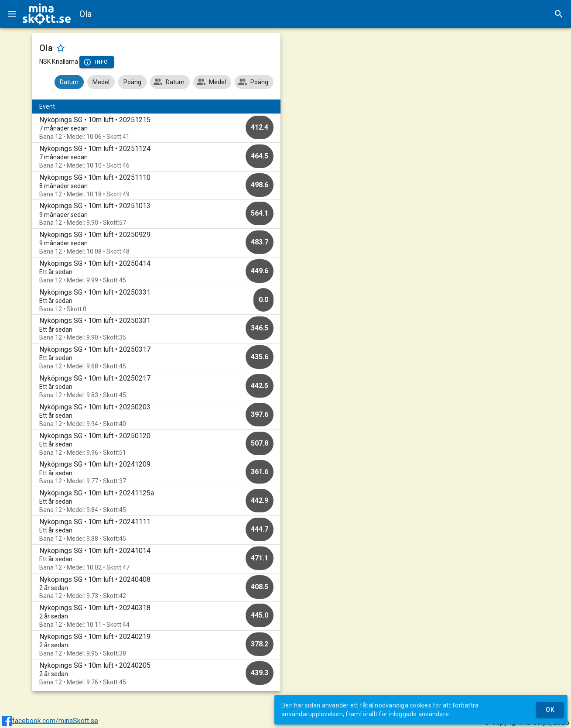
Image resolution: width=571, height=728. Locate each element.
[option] (156, 128)
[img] (47, 14)
